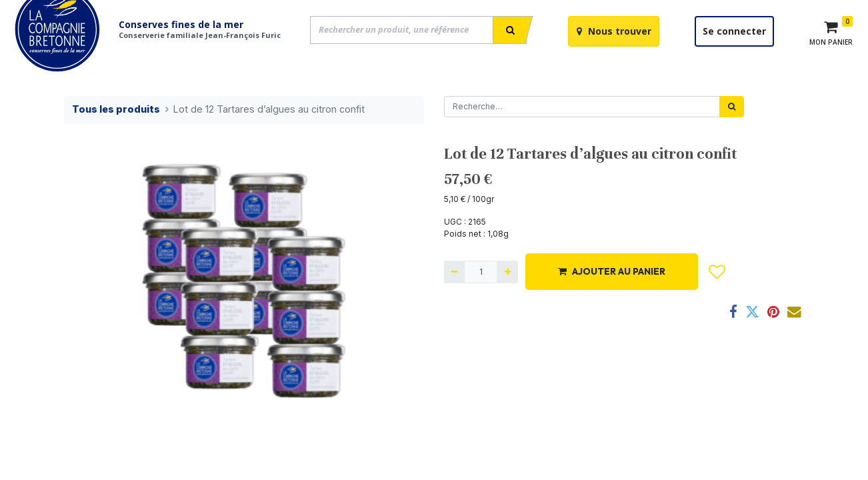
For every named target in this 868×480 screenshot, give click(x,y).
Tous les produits (116, 141)
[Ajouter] (507, 304)
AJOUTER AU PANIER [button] (612, 303)
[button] (717, 304)
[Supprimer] (454, 304)
